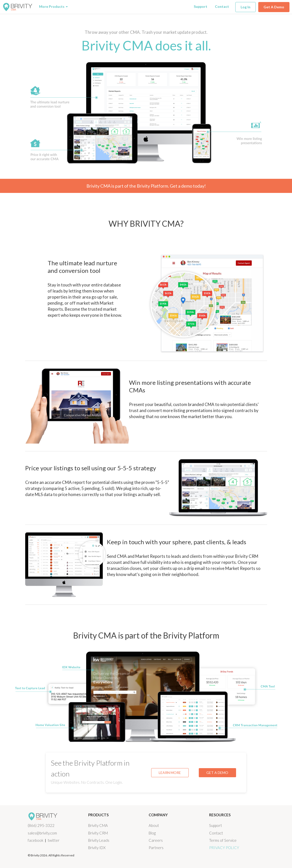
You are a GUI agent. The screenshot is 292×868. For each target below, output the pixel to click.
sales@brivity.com (42, 833)
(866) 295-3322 (41, 825)
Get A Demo (274, 7)
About (154, 825)
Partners (156, 848)
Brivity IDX (97, 848)
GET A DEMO (217, 773)
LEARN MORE (170, 773)
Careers (156, 840)
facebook (36, 840)
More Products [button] (53, 6)
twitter (54, 840)
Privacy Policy (224, 848)
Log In (246, 7)
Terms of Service (223, 840)
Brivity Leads (99, 840)
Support (201, 6)
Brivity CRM (98, 833)
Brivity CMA (98, 825)
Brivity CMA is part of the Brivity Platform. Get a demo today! (146, 186)
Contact (222, 6)
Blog (152, 833)
